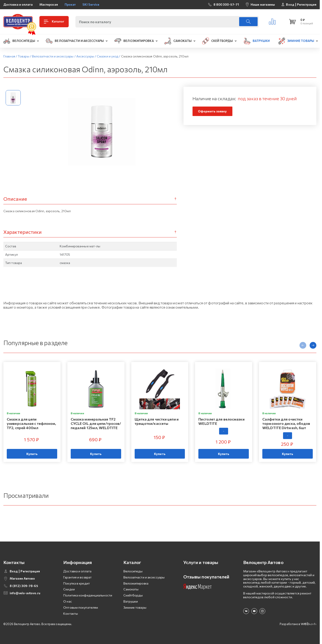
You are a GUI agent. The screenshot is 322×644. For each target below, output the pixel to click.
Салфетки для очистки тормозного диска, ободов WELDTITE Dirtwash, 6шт (286, 423)
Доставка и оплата (18, 4)
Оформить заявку (212, 111)
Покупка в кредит (77, 583)
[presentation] (303, 345)
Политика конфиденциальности (88, 595)
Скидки (69, 589)
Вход (290, 5)
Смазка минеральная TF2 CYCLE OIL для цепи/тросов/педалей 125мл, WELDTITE (96, 423)
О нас (68, 601)
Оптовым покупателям (81, 607)
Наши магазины (263, 4)
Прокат (70, 4)
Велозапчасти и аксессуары (144, 577)
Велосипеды (133, 571)
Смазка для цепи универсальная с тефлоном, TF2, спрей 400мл (32, 423)
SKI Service (91, 4)
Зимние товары (135, 607)
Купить (32, 454)
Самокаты (131, 589)
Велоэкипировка (136, 583)
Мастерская (49, 4)
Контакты (71, 613)
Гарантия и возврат (77, 577)
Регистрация (307, 5)
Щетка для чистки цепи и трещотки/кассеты (157, 421)
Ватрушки (131, 601)
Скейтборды (133, 595)
